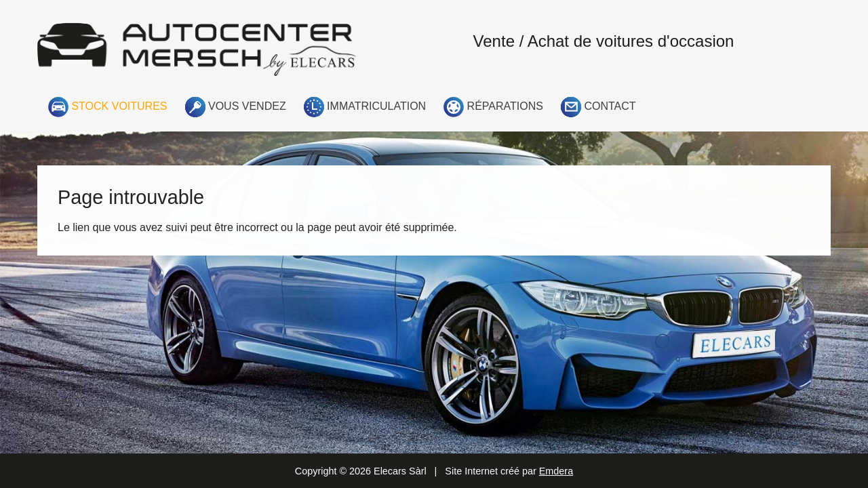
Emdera (556, 471)
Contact (598, 107)
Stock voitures (108, 107)
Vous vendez (236, 107)
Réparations (493, 107)
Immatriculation (365, 107)
